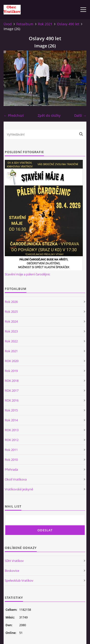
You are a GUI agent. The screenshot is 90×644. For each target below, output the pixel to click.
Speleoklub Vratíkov (19, 580)
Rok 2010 (11, 460)
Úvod (8, 24)
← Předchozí (14, 115)
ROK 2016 (12, 400)
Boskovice (12, 571)
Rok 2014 (11, 420)
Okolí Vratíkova (16, 479)
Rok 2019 (11, 371)
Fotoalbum (25, 24)
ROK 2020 (12, 361)
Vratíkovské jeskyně (19, 489)
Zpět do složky (49, 115)
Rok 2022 (11, 341)
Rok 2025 (11, 312)
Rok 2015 (11, 410)
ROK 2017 (12, 390)
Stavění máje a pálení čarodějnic (27, 274)
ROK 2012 (12, 440)
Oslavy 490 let (68, 24)
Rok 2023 (11, 331)
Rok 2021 (45, 24)
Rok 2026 (11, 302)
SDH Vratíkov (14, 561)
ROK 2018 (12, 381)
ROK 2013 (12, 430)
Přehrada (11, 469)
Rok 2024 (11, 321)
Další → (80, 115)
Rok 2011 (11, 450)
